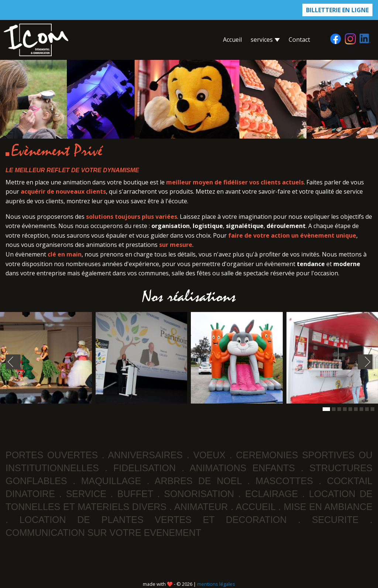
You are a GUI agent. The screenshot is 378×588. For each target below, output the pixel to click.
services (265, 40)
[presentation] (13, 362)
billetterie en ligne (337, 10)
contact (299, 40)
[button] (326, 409)
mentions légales (216, 584)
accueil (232, 40)
